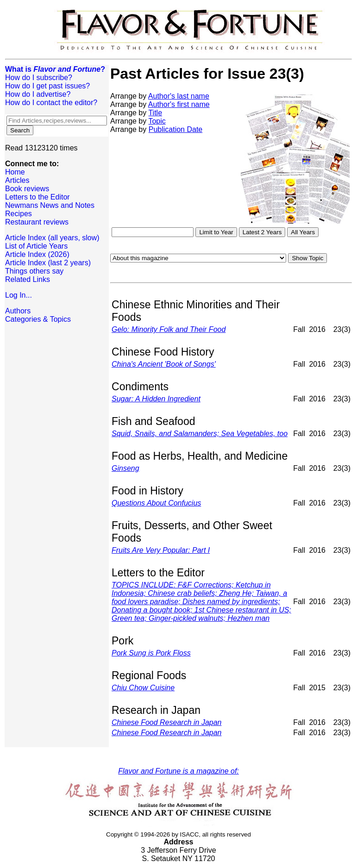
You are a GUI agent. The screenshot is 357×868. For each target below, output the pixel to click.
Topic (157, 121)
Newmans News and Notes (50, 205)
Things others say (34, 271)
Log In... (19, 295)
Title (155, 113)
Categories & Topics (38, 319)
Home (15, 172)
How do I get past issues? (47, 86)
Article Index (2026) (37, 254)
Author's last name (179, 96)
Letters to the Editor (38, 197)
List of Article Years (36, 246)
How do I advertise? (38, 94)
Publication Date (176, 129)
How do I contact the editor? (51, 103)
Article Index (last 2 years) (48, 263)
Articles (17, 180)
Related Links (28, 279)
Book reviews (27, 189)
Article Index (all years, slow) (52, 238)
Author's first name (179, 104)
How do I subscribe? (39, 78)
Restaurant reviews (37, 222)
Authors (18, 311)
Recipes (19, 214)
